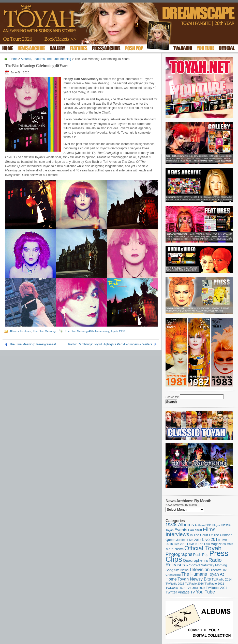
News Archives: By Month (181, 505)
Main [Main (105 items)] (230, 544)
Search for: (172, 397)
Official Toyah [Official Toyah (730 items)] (203, 548)
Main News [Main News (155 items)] (175, 549)
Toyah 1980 (118, 331)
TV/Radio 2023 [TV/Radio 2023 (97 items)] (195, 588)
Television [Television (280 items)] (199, 569)
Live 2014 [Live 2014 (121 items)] (195, 540)
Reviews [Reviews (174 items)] (193, 565)
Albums (26, 59)
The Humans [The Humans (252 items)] (194, 574)
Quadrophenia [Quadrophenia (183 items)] (195, 560)
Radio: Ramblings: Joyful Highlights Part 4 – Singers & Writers (110, 344)
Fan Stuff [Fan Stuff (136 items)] (195, 530)
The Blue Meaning (59, 59)
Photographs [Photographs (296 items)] (179, 554)
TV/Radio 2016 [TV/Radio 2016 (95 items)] (194, 584)
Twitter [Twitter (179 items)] (171, 592)
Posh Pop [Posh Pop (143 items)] (201, 555)
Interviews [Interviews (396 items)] (177, 534)
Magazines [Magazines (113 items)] (218, 544)
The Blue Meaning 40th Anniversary (87, 331)
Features (39, 59)
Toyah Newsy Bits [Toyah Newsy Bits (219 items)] (194, 579)
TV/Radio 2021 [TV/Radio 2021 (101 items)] (214, 584)
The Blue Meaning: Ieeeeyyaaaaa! (33, 344)
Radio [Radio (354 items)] (215, 560)
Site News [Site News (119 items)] (181, 570)
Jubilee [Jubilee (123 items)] (181, 540)
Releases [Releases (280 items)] (175, 565)
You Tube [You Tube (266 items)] (205, 592)
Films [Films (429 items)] (209, 529)
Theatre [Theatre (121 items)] (216, 570)
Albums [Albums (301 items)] (186, 525)
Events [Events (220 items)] (181, 530)
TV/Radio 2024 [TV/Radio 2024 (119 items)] (216, 588)
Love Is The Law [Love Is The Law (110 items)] (198, 544)
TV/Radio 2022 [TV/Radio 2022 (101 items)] (175, 588)
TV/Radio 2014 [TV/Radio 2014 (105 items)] (222, 579)
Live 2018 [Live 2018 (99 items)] (180, 544)
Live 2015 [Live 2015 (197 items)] (211, 539)
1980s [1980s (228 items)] (171, 525)
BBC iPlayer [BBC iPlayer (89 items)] (213, 525)
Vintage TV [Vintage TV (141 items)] (186, 592)
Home (13, 59)
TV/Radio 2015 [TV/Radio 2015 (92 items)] (175, 584)
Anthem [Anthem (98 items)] (200, 525)
